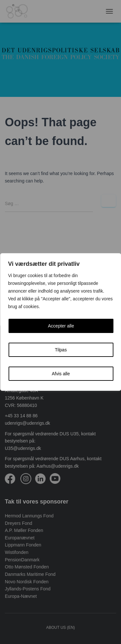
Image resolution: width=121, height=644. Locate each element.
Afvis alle (61, 374)
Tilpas (61, 350)
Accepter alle (61, 326)
